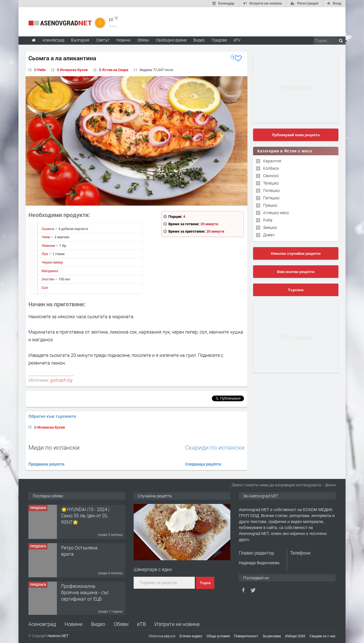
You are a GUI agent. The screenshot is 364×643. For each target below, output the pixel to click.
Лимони (49, 245)
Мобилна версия (162, 636)
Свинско (271, 176)
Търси (205, 583)
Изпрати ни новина (177, 624)
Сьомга (48, 229)
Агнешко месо (276, 213)
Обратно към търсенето (52, 416)
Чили (46, 237)
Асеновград (42, 624)
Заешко (270, 227)
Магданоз (50, 271)
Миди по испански (54, 447)
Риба (41, 70)
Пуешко (270, 205)
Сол (45, 288)
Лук (45, 254)
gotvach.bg (61, 380)
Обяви (121, 624)
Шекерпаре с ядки (153, 569)
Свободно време (171, 40)
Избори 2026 (295, 636)
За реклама (272, 636)
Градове (219, 40)
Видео (98, 624)
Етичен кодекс (191, 636)
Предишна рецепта (46, 464)
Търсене (296, 290)
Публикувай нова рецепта (296, 135)
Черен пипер (52, 262)
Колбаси (271, 168)
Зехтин (48, 279)
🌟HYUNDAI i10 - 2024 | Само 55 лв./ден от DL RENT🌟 (85, 553)
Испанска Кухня (74, 70)
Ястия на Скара (115, 70)
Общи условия (218, 636)
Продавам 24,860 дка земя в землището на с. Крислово (84, 515)
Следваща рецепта (203, 464)
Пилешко (271, 190)
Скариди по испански (215, 447)
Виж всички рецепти (296, 272)
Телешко (271, 183)
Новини (123, 40)
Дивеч (269, 235)
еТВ (141, 624)
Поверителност (246, 636)
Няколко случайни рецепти (296, 254)
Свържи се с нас (322, 636)
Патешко (271, 198)
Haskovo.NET (58, 636)
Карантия (272, 161)
